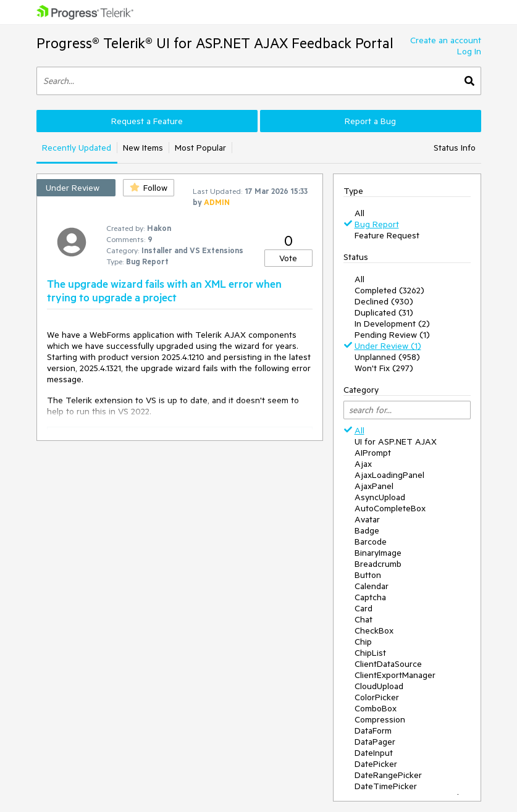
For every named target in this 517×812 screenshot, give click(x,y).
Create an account (446, 40)
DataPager (375, 742)
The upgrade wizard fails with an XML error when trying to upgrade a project (164, 290)
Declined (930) (384, 301)
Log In (469, 51)
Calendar (372, 586)
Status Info (455, 148)
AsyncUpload (380, 497)
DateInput (374, 753)
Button (368, 575)
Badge (367, 530)
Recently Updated (77, 148)
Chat (364, 619)
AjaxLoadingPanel (389, 475)
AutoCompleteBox (390, 508)
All (359, 213)
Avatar (367, 519)
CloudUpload (379, 686)
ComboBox (376, 708)
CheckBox (374, 630)
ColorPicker (377, 697)
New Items (143, 148)
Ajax (363, 464)
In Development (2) (392, 324)
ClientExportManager (395, 675)
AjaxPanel (374, 486)
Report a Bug (370, 121)
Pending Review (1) (392, 335)
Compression (380, 719)
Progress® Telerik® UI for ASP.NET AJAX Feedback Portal (215, 43)
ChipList (370, 653)
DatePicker (376, 764)
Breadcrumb (378, 564)
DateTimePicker (386, 786)
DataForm (373, 730)
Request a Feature (147, 121)
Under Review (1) (388, 346)
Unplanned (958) (387, 357)
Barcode (371, 542)
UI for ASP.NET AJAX (396, 442)
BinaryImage (378, 553)
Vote (288, 258)
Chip (363, 642)
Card (364, 608)
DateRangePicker (388, 775)
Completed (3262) (389, 290)
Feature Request (387, 235)
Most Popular (200, 148)
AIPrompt (373, 453)
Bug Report (377, 224)
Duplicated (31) (384, 312)
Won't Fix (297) (384, 368)
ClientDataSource (388, 664)
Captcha (370, 597)
